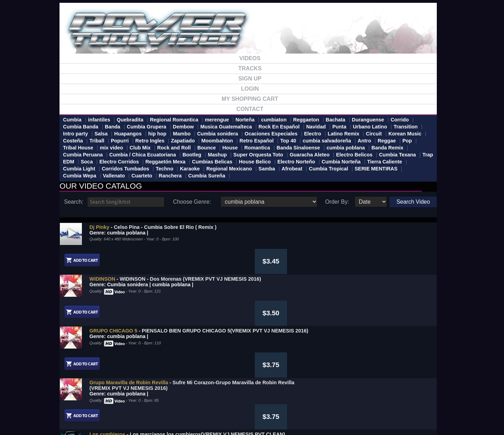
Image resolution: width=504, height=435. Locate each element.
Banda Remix (387, 148)
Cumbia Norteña (341, 162)
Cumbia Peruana (83, 155)
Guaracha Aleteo (310, 155)
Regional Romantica (174, 120)
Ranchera (170, 176)
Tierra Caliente (385, 162)
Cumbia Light (79, 169)
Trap (428, 155)
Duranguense (368, 120)
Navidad (316, 127)
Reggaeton (306, 120)
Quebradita (130, 120)
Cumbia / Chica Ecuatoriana (142, 155)
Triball (97, 141)
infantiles (99, 120)
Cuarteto (142, 176)
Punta (339, 127)
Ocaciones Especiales (271, 134)
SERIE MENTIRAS (376, 169)
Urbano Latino (370, 127)
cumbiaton (274, 120)
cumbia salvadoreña (327, 141)
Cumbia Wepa (80, 176)
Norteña (245, 120)
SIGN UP (250, 79)
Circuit (374, 134)
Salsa (101, 134)
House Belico (255, 162)
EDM (69, 162)
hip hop (157, 134)
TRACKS (250, 68)
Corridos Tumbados (126, 169)
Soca (87, 162)
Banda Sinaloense (298, 148)
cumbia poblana (346, 148)
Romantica (257, 148)
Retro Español (257, 141)
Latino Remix (343, 134)
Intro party (75, 134)
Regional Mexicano (229, 169)
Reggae (387, 141)
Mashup (217, 155)
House (230, 148)
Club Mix (140, 148)
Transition (405, 127)
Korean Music (405, 134)
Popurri (120, 141)
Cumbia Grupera (146, 127)
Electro (313, 134)
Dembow (183, 127)
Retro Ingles (150, 141)
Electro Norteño (296, 162)
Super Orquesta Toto (258, 155)
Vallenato (114, 176)
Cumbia (72, 120)
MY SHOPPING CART (250, 99)
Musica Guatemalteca (226, 127)
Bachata (336, 120)
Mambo (182, 134)
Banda (113, 127)
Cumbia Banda (81, 127)
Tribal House (78, 148)
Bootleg (192, 155)
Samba (267, 169)
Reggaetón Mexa (165, 162)
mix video (111, 148)
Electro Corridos (119, 162)
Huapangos (128, 134)
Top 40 (288, 141)
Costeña (73, 141)
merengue (217, 120)
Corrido (400, 120)
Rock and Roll (174, 148)
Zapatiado (183, 141)
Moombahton (217, 141)
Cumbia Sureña (207, 176)
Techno (164, 169)
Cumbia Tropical (328, 169)
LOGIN (250, 89)
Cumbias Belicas (212, 162)
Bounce (207, 148)
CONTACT (250, 109)
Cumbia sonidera (218, 134)
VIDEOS (250, 58)
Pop (407, 141)
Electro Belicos (354, 155)
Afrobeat (292, 169)
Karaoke (190, 169)
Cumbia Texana (397, 155)
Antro (364, 141)
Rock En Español (279, 127)
